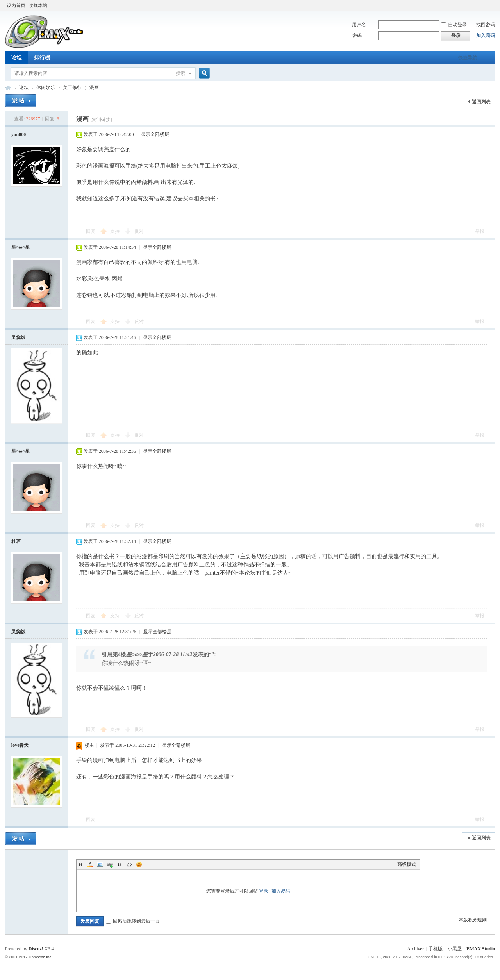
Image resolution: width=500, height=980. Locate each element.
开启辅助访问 (484, 5)
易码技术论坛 (8, 88)
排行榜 (42, 58)
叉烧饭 (18, 337)
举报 (480, 231)
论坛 (16, 58)
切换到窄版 (490, 5)
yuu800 (19, 134)
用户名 (359, 25)
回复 (91, 231)
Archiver (415, 949)
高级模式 (407, 864)
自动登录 (454, 25)
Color (90, 864)
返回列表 (481, 102)
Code (129, 864)
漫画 (94, 87)
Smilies (139, 864)
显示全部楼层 (155, 134)
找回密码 (486, 25)
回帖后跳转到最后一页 (133, 921)
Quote (120, 864)
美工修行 (72, 87)
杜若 (16, 541)
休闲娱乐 (46, 87)
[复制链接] (101, 120)
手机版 (436, 949)
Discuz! (36, 949)
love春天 (20, 745)
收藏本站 (38, 5)
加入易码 (486, 36)
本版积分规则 (473, 920)
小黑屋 (455, 949)
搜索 (180, 73)
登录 (264, 891)
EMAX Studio (481, 949)
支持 (115, 231)
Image (100, 864)
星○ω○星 (21, 247)
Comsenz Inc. (40, 957)
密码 (357, 36)
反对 (139, 231)
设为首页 (16, 5)
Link (110, 864)
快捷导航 (468, 58)
